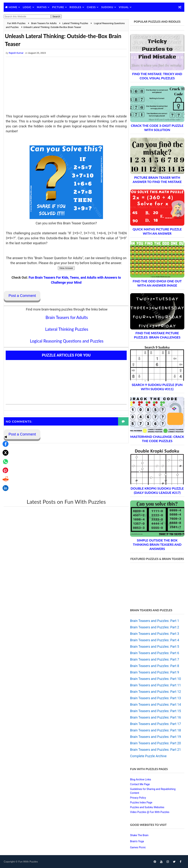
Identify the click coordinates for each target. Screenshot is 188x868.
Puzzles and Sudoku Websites (147, 807)
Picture (58, 7)
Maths (42, 7)
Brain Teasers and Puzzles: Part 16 (156, 717)
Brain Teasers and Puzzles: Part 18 (156, 730)
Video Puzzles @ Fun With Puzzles (150, 812)
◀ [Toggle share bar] (4, 407)
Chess (91, 7)
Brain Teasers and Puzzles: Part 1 (155, 621)
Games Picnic (138, 847)
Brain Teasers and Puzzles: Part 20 (156, 743)
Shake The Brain (139, 835)
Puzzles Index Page (141, 802)
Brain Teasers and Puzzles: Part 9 (155, 672)
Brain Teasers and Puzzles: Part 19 (156, 737)
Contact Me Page (140, 784)
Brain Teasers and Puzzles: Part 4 (155, 640)
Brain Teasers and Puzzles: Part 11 (156, 685)
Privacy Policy (138, 798)
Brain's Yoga (137, 841)
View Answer (65, 268)
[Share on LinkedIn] (4, 459)
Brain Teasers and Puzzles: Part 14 (156, 704)
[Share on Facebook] (4, 415)
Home (13, 7)
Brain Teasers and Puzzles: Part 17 (156, 724)
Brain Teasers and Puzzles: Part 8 (155, 666)
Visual (124, 7)
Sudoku (107, 7)
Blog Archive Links (141, 779)
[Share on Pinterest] (4, 441)
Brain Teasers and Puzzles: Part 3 (155, 634)
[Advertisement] (65, 87)
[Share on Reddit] (4, 450)
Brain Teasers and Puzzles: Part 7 (155, 659)
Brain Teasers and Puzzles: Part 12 (156, 692)
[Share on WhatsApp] (4, 432)
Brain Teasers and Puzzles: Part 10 (156, 679)
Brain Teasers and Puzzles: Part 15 (156, 711)
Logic (27, 7)
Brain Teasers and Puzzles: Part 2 (155, 627)
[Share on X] (4, 424)
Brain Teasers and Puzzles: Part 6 (155, 653)
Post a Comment (22, 296)
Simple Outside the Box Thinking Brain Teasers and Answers (157, 545)
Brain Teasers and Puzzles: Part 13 (156, 698)
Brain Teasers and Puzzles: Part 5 (155, 646)
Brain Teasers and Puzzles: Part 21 (156, 750)
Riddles (75, 7)
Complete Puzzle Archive (148, 756)
